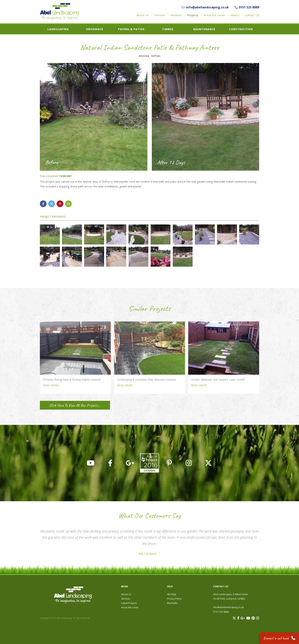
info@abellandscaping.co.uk (205, 7)
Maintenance (204, 29)
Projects (193, 15)
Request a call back (279, 638)
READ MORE (51, 385)
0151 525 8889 (247, 7)
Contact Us (252, 15)
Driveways (95, 29)
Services (160, 15)
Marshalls (172, 603)
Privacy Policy (174, 599)
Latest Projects (129, 603)
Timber (168, 29)
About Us (143, 15)
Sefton (156, 56)
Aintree (144, 56)
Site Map (172, 594)
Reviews (176, 15)
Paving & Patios (131, 29)
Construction (241, 29)
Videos (235, 15)
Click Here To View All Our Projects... (75, 405)
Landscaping (58, 29)
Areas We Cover (214, 15)
